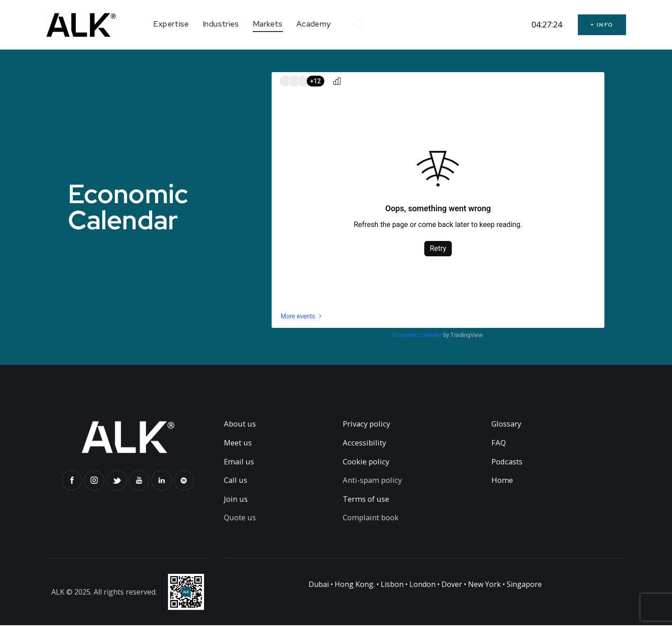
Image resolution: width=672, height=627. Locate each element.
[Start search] (358, 25)
